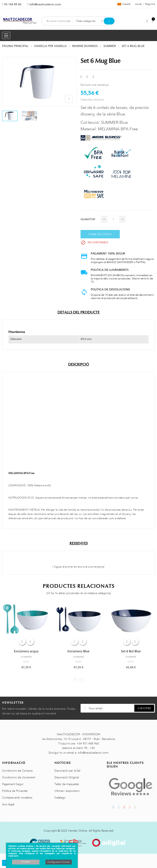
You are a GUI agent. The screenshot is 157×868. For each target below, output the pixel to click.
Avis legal (8, 804)
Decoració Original (67, 777)
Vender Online (78, 831)
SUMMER (26, 657)
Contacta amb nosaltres (17, 798)
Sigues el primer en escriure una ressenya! (78, 567)
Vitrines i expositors (67, 791)
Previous (76, 680)
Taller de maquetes (67, 784)
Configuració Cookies (59, 862)
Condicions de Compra (17, 771)
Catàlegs (60, 798)
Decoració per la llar (67, 771)
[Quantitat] (113, 219)
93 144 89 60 (13, 4)
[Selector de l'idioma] (124, 4)
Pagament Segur (13, 784)
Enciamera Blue (78, 651)
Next (82, 680)
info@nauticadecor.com (45, 4)
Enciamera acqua (26, 651)
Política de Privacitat (15, 791)
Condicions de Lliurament (19, 777)
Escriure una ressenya (94, 85)
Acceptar (26, 862)
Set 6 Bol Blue (131, 651)
